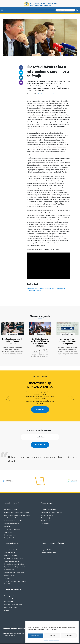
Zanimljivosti (8, 528)
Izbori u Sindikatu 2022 (11, 603)
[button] (36, 360)
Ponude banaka (9, 565)
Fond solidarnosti (9, 548)
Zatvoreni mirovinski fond (12, 557)
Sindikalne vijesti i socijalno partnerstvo (51, 94)
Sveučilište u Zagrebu (34, 291)
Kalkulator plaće (46, 516)
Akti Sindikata (8, 597)
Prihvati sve (35, 636)
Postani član (8, 580)
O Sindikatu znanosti (12, 585)
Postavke (69, 636)
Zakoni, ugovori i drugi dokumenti (52, 508)
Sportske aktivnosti (10, 531)
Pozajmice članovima (11, 551)
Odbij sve (52, 636)
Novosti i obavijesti (12, 498)
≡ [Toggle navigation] (2, 10)
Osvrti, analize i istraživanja (52, 539)
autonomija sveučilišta (34, 288)
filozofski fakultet (48, 288)
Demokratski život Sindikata (13, 516)
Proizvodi (7, 574)
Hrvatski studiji (60, 288)
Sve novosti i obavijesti (11, 505)
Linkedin (21, 78)
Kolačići (46, 640)
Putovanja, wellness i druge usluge (15, 577)
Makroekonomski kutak (48, 548)
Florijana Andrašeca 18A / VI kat (19, 629)
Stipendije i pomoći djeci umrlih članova (16, 562)
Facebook (21, 68)
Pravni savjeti (45, 519)
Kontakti (6, 606)
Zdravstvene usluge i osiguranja (14, 568)
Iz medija (7, 522)
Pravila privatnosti (54, 640)
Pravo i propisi (47, 498)
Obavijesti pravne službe (49, 505)
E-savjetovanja (46, 514)
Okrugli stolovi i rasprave (12, 525)
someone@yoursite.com (21, 83)
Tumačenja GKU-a (47, 511)
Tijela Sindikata (9, 594)
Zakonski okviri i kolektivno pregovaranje (17, 511)
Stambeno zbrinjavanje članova (14, 554)
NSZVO (12, 631)
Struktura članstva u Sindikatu (13, 600)
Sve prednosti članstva (11, 545)
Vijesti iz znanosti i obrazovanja (14, 514)
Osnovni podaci (9, 591)
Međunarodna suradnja (11, 519)
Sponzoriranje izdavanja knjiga (40, 384)
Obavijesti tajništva (10, 533)
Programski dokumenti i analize (51, 545)
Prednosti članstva (40, 376)
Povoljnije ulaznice (10, 571)
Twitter (21, 73)
